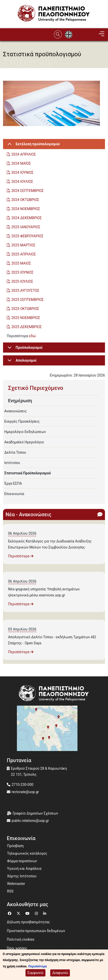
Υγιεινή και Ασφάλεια (24, 869)
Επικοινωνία (14, 494)
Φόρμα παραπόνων (22, 861)
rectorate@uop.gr (25, 792)
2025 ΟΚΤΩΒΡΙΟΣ (25, 309)
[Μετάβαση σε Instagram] (37, 913)
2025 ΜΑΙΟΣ (21, 263)
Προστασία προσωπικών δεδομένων (36, 931)
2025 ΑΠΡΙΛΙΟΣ (24, 254)
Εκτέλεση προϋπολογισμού (33, 146)
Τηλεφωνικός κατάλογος (27, 853)
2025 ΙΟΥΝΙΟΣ (22, 272)
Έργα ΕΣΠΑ (13, 483)
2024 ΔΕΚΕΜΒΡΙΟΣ (27, 218)
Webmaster (16, 884)
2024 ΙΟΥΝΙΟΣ (22, 172)
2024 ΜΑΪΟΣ (21, 163)
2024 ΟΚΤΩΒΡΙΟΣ (25, 200)
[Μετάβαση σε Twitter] (19, 913)
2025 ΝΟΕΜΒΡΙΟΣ (26, 318)
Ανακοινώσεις (16, 411)
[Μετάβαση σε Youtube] (28, 913)
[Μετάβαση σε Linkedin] (45, 913)
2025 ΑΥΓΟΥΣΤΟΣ (26, 291)
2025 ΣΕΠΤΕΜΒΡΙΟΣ (28, 300)
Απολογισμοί (21, 362)
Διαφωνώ (60, 974)
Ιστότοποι (12, 463)
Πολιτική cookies (21, 939)
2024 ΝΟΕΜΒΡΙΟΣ (26, 209)
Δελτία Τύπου (15, 452)
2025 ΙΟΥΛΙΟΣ (22, 281)
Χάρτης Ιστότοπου (22, 876)
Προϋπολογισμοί (24, 349)
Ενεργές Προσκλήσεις (22, 421)
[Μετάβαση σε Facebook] (10, 913)
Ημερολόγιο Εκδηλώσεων (25, 432)
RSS (10, 891)
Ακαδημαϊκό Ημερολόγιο (24, 442)
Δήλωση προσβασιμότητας (28, 922)
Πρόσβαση (15, 846)
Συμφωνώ (35, 974)
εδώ (32, 336)
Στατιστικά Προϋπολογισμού (28, 473)
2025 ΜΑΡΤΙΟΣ (23, 245)
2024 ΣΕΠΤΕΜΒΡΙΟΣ (28, 191)
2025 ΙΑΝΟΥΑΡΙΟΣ (26, 227)
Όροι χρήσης (17, 948)
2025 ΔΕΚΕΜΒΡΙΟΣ (27, 327)
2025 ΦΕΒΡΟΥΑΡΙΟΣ (27, 236)
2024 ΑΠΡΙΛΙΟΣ (24, 154)
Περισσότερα (21, 556)
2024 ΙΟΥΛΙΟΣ (22, 182)
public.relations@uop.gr (30, 821)
